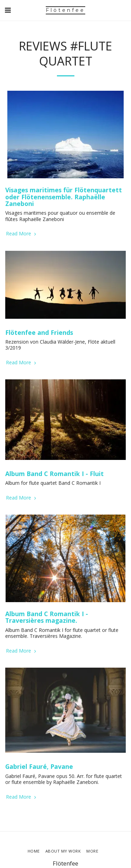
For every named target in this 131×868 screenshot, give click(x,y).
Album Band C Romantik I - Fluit (54, 474)
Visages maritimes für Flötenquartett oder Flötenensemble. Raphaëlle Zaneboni (64, 197)
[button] (8, 10)
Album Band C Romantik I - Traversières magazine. (47, 617)
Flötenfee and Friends (39, 332)
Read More (22, 234)
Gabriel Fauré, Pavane (39, 766)
